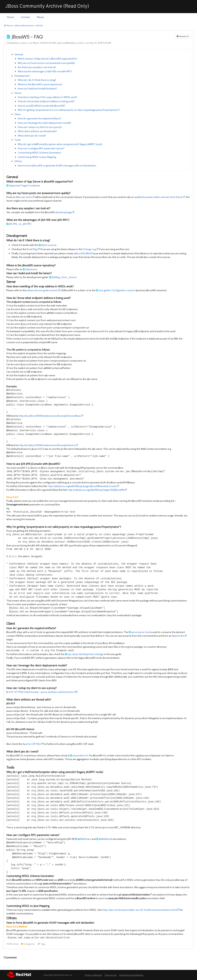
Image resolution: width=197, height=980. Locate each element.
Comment (10, 958)
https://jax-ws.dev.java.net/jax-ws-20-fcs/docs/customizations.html (140, 910)
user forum (26, 197)
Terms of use (111, 975)
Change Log (89, 249)
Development (22, 76)
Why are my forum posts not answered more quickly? (46, 63)
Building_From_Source (64, 277)
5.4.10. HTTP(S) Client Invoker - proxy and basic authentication (40, 692)
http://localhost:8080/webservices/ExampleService (47, 445)
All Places (8, 25)
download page (64, 212)
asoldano (24, 43)
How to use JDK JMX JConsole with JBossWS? (42, 106)
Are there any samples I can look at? (37, 67)
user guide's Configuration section (117, 290)
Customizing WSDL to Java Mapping (37, 157)
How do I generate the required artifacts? (39, 118)
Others (18, 161)
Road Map (32, 249)
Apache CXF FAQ (31, 744)
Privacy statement (93, 975)
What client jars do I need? (32, 136)
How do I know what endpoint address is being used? (46, 101)
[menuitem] (10, 17)
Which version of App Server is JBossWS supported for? (47, 59)
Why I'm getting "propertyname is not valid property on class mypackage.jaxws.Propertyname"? (69, 110)
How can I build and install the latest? (37, 89)
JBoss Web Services (24, 25)
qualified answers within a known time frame (158, 197)
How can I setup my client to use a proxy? (40, 127)
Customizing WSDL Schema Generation (39, 153)
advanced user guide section (42, 290)
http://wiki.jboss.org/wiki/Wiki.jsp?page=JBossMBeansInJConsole (82, 486)
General (19, 54)
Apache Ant (178, 636)
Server (18, 93)
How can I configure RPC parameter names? (41, 148)
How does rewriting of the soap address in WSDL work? (47, 97)
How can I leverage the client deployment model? (44, 123)
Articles (39, 25)
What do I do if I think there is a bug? (37, 80)
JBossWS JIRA (82, 253)
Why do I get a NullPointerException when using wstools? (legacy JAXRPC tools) (60, 144)
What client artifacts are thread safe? (37, 131)
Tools (18, 140)
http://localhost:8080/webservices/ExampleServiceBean (50, 416)
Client (18, 114)
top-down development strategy (85, 654)
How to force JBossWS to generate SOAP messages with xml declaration (57, 166)
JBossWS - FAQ (27, 37)
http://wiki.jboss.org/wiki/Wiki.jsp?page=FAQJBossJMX (96, 490)
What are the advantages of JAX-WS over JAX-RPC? (45, 71)
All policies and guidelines (131, 975)
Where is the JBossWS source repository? (40, 84)
